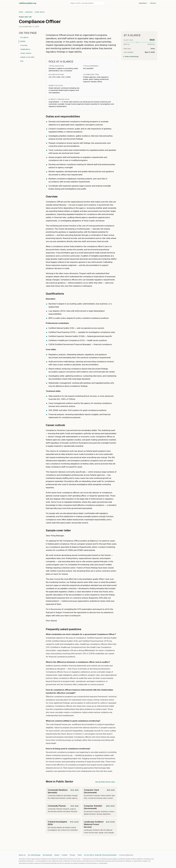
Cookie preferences (126, 855)
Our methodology (34, 855)
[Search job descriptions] (87, 3)
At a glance (24, 37)
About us (22, 855)
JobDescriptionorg (27, 3)
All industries (47, 855)
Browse (153, 3)
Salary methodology (132, 57)
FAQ (22, 61)
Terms (80, 855)
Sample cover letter (27, 57)
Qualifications (25, 49)
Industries (143, 3)
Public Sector (40, 12)
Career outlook (26, 53)
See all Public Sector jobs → (106, 782)
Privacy (72, 855)
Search (57, 855)
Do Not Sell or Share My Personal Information (100, 855)
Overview (24, 45)
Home (21, 12)
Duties (23, 41)
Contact (65, 855)
